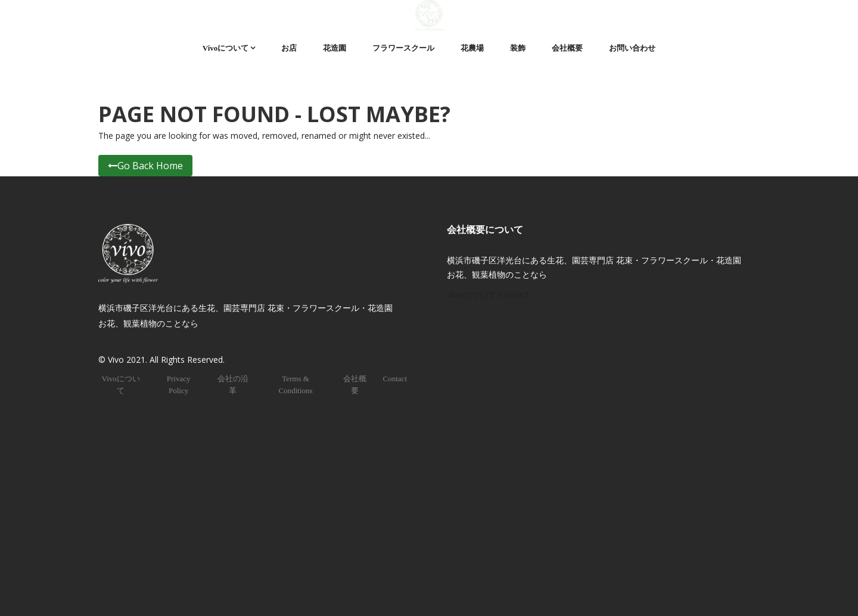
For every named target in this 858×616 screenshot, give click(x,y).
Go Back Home (145, 166)
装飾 (518, 48)
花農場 (472, 48)
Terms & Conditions (295, 385)
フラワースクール (403, 48)
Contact (395, 379)
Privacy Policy (179, 385)
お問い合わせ (632, 48)
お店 (289, 48)
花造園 (335, 48)
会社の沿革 (233, 385)
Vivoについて (226, 48)
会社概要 (567, 48)
